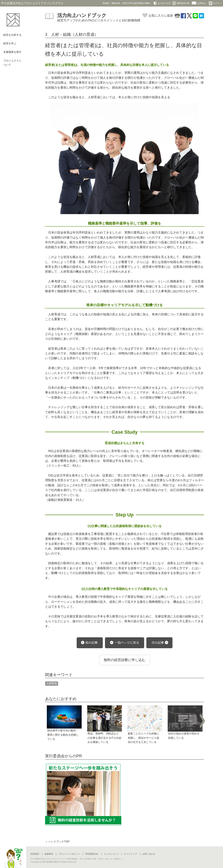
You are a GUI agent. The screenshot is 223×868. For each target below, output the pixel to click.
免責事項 (49, 854)
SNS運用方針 (92, 854)
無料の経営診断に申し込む (125, 660)
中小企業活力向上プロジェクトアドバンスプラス (32, 3)
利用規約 (35, 854)
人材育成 (52, 683)
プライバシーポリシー (69, 854)
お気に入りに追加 (158, 15)
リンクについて (111, 854)
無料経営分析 (181, 3)
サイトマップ (130, 854)
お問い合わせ (149, 854)
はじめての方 (162, 3)
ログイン (215, 3)
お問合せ (199, 3)
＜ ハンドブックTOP (57, 842)
